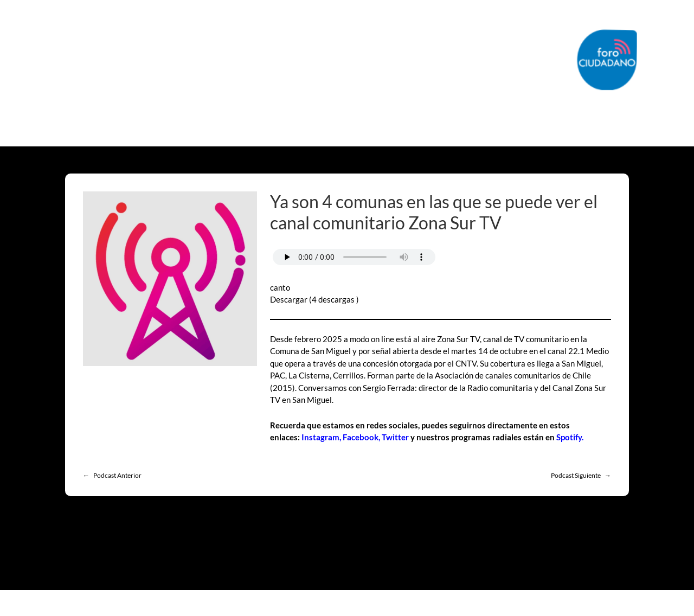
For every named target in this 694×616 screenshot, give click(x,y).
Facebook (361, 437)
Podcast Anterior (117, 475)
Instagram (320, 437)
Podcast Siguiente (576, 475)
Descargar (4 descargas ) (314, 299)
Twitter (395, 437)
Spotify (569, 437)
